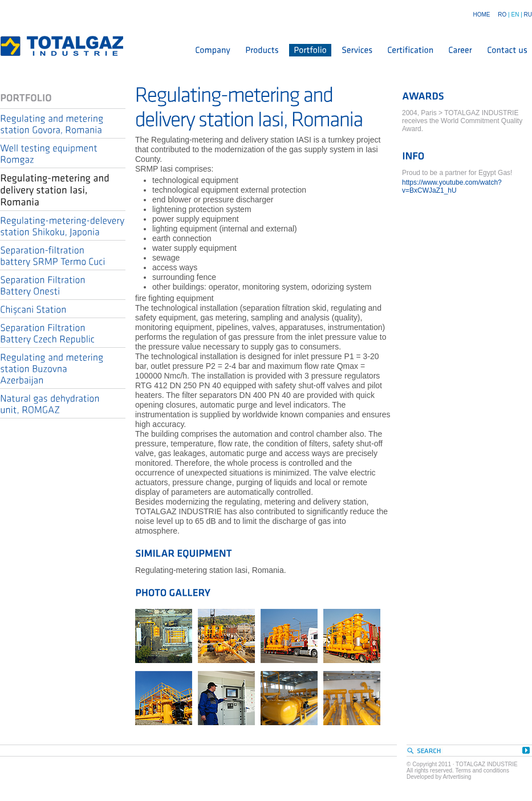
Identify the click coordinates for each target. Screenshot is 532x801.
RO (502, 15)
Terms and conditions (482, 770)
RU (528, 15)
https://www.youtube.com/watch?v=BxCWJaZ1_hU (452, 186)
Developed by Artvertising (439, 777)
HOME (481, 15)
